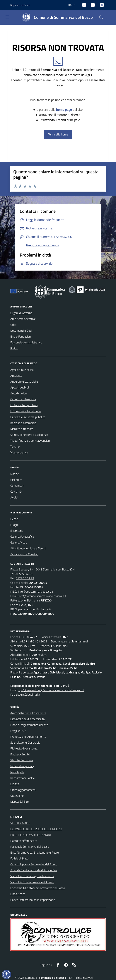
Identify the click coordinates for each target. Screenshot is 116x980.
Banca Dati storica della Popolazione (33, 900)
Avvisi (14, 497)
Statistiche (17, 796)
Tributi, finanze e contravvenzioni (30, 441)
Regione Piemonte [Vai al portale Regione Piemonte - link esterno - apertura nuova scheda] (20, 5)
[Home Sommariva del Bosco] (56, 17)
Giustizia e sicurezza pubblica (28, 417)
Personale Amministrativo (26, 342)
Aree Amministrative (23, 319)
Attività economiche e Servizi (28, 548)
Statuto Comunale (22, 760)
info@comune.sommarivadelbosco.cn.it (42, 596)
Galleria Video (19, 542)
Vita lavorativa (19, 452)
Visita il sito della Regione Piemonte (32, 876)
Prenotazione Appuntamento (28, 737)
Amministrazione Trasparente (28, 713)
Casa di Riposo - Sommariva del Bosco (34, 864)
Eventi (14, 519)
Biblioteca (16, 480)
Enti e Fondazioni (21, 336)
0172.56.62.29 (25, 578)
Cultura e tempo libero (24, 405)
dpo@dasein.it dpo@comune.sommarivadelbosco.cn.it (51, 690)
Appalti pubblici (20, 387)
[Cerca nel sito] (101, 17)
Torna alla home (58, 134)
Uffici (13, 325)
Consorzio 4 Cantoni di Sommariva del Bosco (38, 888)
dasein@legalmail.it (28, 694)
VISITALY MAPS (20, 823)
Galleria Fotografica (22, 537)
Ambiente (16, 376)
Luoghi (14, 525)
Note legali (17, 772)
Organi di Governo (21, 313)
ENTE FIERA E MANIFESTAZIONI (31, 835)
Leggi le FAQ (18, 731)
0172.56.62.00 (24, 574)
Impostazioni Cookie (23, 778)
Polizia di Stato (19, 858)
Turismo (15, 446)
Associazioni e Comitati (24, 554)
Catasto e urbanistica (23, 399)
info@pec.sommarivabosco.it (36, 592)
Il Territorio (17, 531)
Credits (15, 784)
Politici (14, 348)
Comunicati (17, 486)
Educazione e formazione (26, 411)
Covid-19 (16, 491)
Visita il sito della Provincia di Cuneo (32, 882)
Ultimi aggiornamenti (23, 790)
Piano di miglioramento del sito (29, 725)
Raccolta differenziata (24, 841)
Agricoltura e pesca (22, 370)
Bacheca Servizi (20, 754)
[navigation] (7, 17)
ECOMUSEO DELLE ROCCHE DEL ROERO (36, 829)
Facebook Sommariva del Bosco (30, 847)
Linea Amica (18, 894)
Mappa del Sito (19, 802)
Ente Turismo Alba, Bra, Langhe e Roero (35, 852)
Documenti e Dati (21, 331)
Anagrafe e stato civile (24, 381)
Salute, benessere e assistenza (29, 435)
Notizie (15, 474)
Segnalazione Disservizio (25, 742)
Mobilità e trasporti (22, 429)
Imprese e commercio (23, 423)
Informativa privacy (22, 766)
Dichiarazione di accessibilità (28, 719)
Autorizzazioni (19, 393)
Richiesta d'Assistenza (24, 748)
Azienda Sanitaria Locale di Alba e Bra (34, 870)
